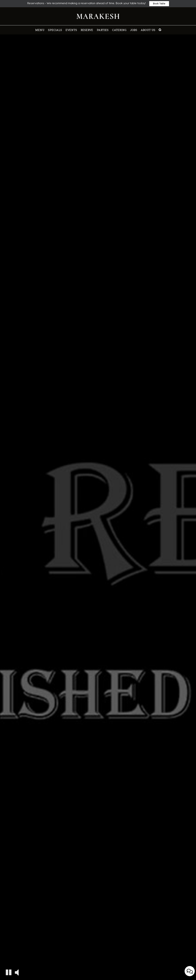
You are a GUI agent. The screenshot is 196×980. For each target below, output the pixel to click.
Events (71, 30)
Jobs (134, 30)
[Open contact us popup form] (190, 971)
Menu (40, 30)
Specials (55, 30)
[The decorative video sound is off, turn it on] (17, 972)
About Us (148, 30)
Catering (119, 30)
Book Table (159, 4)
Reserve (87, 30)
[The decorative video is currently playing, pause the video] (9, 972)
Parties (103, 30)
